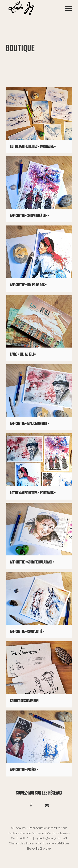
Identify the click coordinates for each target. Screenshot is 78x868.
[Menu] (66, 8)
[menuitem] (66, 8)
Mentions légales (58, 833)
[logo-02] (32, 8)
